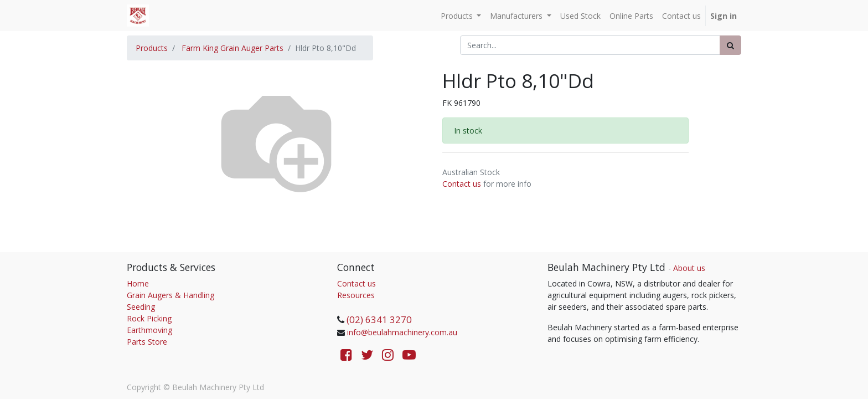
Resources (356, 295)
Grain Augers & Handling (170, 295)
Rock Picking (149, 318)
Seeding (141, 307)
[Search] (730, 45)
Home (138, 283)
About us (689, 268)
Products (152, 48)
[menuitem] (580, 16)
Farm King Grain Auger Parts (232, 48)
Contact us (462, 184)
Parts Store (147, 342)
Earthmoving (149, 330)
